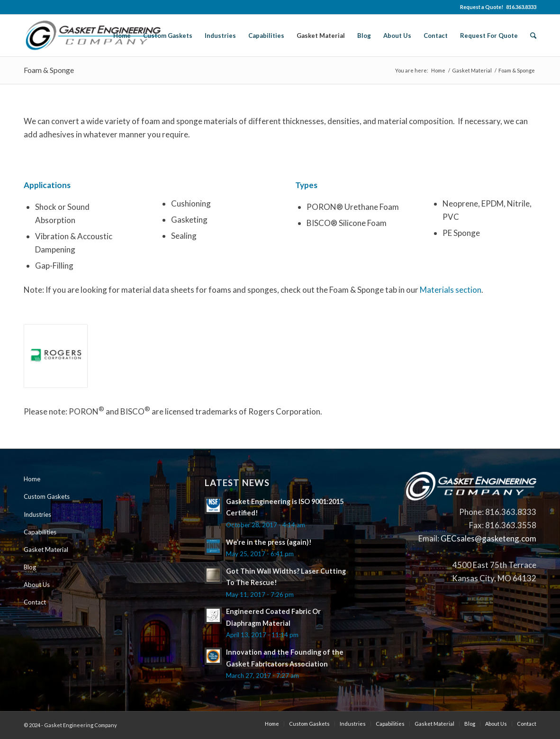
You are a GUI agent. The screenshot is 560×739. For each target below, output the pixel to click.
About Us (37, 585)
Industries (37, 514)
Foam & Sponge (49, 70)
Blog (30, 567)
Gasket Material (472, 70)
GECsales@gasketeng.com (488, 538)
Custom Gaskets (47, 496)
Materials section (451, 290)
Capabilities (40, 532)
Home (438, 70)
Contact (35, 602)
